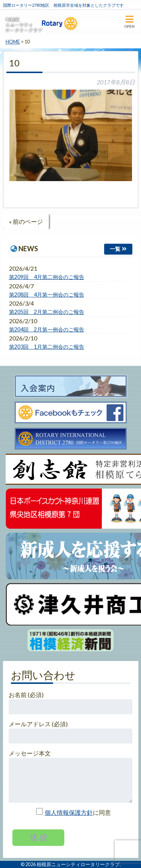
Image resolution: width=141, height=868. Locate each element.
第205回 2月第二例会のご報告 (47, 312)
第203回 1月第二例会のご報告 (47, 347)
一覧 (115, 249)
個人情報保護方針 (69, 812)
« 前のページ (26, 221)
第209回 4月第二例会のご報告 (47, 277)
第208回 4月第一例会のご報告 (47, 295)
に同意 (70, 812)
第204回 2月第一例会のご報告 (47, 329)
